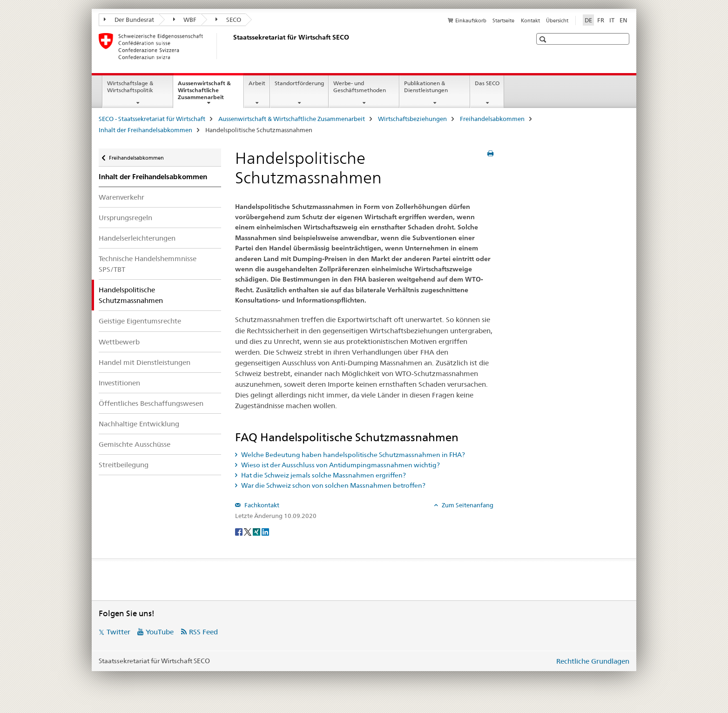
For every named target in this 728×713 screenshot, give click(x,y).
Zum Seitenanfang (467, 505)
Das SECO (487, 83)
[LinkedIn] (265, 531)
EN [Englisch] (624, 20)
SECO (228, 20)
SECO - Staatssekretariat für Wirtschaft (152, 119)
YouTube (160, 632)
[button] (544, 39)
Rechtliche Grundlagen (593, 661)
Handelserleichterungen (137, 238)
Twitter (118, 632)
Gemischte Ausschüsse (135, 444)
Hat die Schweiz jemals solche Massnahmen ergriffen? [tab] (323, 475)
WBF (185, 20)
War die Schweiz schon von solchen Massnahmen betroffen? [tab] (333, 485)
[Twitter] (248, 531)
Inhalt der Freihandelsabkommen (145, 130)
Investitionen (119, 383)
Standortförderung (299, 83)
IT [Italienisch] (612, 20)
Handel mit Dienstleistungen (145, 362)
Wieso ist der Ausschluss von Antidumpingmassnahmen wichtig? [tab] (340, 465)
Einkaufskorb (471, 20)
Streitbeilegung (124, 465)
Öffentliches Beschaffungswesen (151, 403)
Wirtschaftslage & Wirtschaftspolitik (130, 87)
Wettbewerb (119, 342)
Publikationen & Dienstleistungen (426, 87)
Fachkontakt (261, 505)
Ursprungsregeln (125, 218)
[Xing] (257, 531)
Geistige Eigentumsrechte (140, 321)
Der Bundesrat (129, 20)
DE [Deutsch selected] (588, 20)
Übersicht (557, 20)
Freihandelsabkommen (492, 119)
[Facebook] (239, 531)
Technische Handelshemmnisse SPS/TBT (148, 264)
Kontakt (530, 20)
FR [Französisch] (601, 20)
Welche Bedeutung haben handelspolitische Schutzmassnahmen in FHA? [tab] (352, 455)
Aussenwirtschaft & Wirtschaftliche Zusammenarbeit (211, 93)
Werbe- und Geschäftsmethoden (360, 87)
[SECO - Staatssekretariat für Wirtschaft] (231, 46)
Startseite (503, 20)
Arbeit (257, 83)
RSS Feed (203, 632)
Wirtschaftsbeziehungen (412, 119)
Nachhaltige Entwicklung (139, 424)
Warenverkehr (121, 197)
